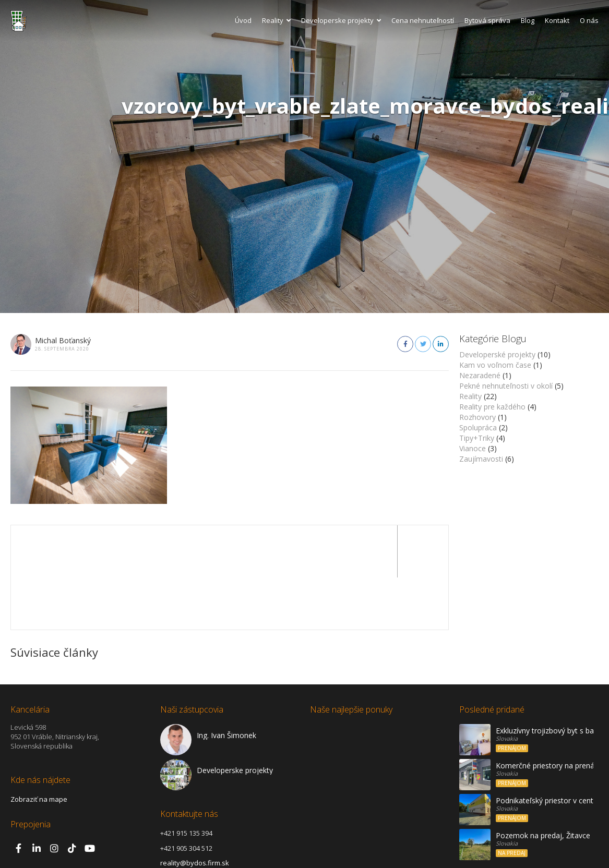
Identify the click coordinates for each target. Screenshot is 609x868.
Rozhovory (477, 417)
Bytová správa (487, 20)
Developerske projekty (341, 20)
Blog (528, 20)
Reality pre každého (492, 407)
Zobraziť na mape (39, 747)
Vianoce (473, 448)
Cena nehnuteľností (423, 20)
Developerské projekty (497, 354)
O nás (589, 20)
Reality (276, 20)
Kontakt (557, 20)
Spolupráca (478, 427)
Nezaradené (480, 375)
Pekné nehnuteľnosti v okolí (506, 386)
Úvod (243, 20)
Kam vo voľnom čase (495, 365)
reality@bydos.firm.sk (195, 811)
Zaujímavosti (481, 459)
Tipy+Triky (477, 438)
